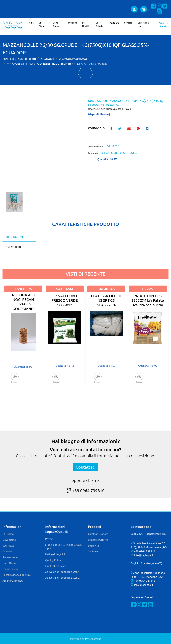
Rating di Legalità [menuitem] (55, 554)
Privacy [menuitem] (49, 539)
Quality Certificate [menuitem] (56, 566)
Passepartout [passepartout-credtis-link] (93, 639)
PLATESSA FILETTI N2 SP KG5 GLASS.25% (106, 300)
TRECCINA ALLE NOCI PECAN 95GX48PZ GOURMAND (23, 302)
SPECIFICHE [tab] (14, 247)
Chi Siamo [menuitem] (42, 24)
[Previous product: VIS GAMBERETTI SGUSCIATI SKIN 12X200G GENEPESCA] (79, 73)
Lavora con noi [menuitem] (11, 569)
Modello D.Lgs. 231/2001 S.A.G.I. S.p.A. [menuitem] (63, 547)
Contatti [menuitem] (128, 23)
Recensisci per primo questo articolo (109, 109)
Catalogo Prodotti (27, 59)
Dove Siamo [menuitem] (56, 24)
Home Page (8, 59)
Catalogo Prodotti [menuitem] (98, 534)
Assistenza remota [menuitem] (13, 581)
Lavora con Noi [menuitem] (143, 24)
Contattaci (86, 467)
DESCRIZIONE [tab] (15, 237)
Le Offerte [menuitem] (100, 24)
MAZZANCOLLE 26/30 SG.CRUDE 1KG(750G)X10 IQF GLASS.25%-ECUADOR (57, 64)
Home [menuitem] (31, 23)
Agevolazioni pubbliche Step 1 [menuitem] (62, 572)
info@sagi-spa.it (144, 555)
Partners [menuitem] (114, 23)
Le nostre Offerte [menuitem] (98, 540)
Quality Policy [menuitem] (53, 560)
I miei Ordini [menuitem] (9, 563)
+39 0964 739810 (86, 491)
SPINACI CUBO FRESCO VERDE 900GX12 (65, 300)
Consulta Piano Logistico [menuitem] (17, 575)
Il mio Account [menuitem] (11, 557)
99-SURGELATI (48, 59)
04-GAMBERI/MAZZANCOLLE (73, 59)
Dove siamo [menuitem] (9, 540)
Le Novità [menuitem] (86, 24)
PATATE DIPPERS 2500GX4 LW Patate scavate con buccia (148, 300)
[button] (43, 145)
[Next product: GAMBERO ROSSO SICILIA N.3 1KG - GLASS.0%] (92, 73)
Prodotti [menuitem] (73, 23)
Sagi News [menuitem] (8, 545)
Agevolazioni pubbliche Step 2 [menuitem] (62, 577)
